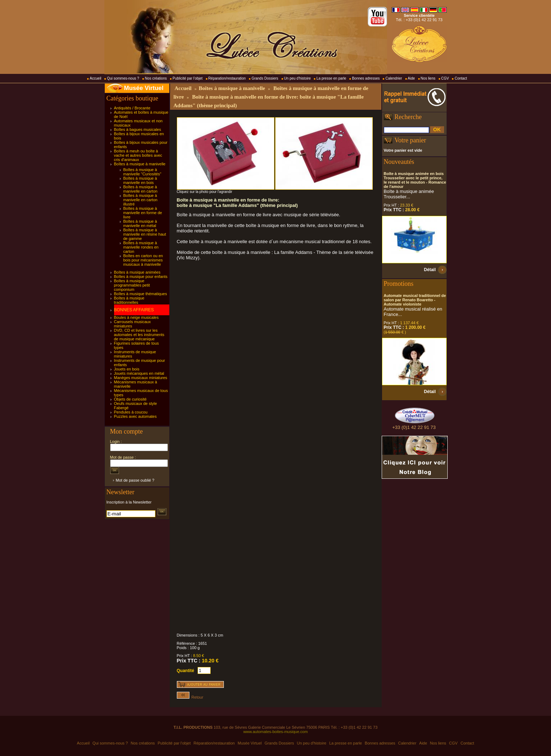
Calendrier (394, 78)
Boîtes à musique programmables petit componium (132, 285)
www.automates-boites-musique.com (275, 732)
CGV (445, 78)
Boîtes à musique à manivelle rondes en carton (141, 247)
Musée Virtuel (144, 88)
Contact (461, 78)
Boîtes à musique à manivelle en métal (140, 223)
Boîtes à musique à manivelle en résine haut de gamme (145, 234)
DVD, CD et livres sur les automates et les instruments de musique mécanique (139, 335)
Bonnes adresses (366, 78)
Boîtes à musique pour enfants (141, 277)
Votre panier (410, 140)
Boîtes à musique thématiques (141, 294)
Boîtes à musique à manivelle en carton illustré (140, 200)
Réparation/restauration (227, 78)
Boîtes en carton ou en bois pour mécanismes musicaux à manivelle (143, 260)
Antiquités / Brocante (132, 108)
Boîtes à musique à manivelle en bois (140, 180)
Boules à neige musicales (136, 317)
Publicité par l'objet (188, 78)
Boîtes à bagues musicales (138, 129)
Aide (411, 78)
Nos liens (428, 78)
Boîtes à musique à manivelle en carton (140, 189)
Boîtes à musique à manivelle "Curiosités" (142, 172)
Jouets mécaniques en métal (139, 373)
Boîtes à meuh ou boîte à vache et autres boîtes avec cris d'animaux (138, 155)
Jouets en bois (127, 369)
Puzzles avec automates (135, 416)
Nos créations (156, 78)
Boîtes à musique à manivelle (140, 164)
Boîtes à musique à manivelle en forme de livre (143, 213)
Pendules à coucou (131, 412)
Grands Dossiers (265, 78)
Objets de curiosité (130, 399)
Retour (190, 697)
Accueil (95, 78)
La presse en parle (331, 78)
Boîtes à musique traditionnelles (129, 300)
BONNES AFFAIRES (134, 310)
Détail (430, 270)
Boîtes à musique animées (137, 272)
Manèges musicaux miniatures (141, 378)
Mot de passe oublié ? (135, 480)
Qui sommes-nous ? (123, 78)
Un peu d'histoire (298, 78)
